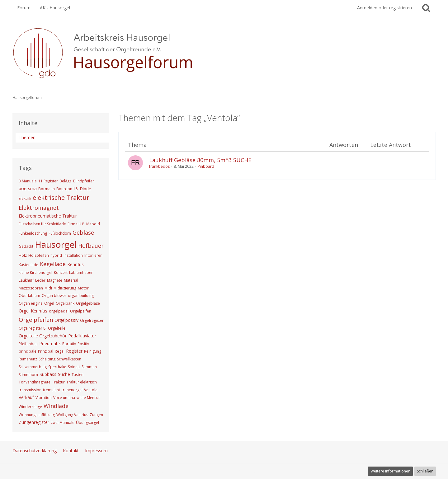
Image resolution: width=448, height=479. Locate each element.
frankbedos (159, 166)
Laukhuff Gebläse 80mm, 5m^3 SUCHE (200, 160)
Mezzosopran (31, 288)
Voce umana (64, 398)
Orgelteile (57, 328)
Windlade (56, 406)
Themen (27, 137)
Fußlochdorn (60, 233)
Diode (85, 189)
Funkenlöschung (33, 233)
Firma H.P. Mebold (84, 224)
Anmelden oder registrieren (384, 8)
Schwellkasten (69, 359)
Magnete (55, 280)
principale (28, 351)
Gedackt (26, 246)
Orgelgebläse (88, 303)
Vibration (44, 398)
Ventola (91, 390)
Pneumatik (50, 343)
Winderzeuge (30, 407)
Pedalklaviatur (82, 336)
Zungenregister (34, 422)
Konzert (61, 272)
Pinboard (206, 166)
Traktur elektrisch (82, 382)
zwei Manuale (63, 423)
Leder (40, 280)
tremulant (52, 390)
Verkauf (26, 397)
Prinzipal (46, 351)
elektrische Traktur (61, 197)
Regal (60, 351)
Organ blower (54, 296)
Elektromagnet (39, 208)
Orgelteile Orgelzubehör (43, 336)
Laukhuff (26, 280)
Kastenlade (28, 265)
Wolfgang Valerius (72, 415)
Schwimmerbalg (33, 367)
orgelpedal (59, 311)
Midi (48, 288)
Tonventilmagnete (35, 382)
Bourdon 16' (67, 189)
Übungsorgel (87, 423)
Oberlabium (29, 296)
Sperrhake (57, 367)
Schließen (425, 471)
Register (74, 351)
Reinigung (93, 351)
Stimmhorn (28, 375)
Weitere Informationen (390, 471)
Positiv (83, 344)
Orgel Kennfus (33, 311)
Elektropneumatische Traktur (48, 216)
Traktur (58, 382)
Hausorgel (56, 244)
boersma (28, 188)
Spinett (74, 367)
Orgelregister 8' (33, 328)
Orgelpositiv (66, 320)
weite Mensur (88, 398)
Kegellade (53, 264)
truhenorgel (72, 390)
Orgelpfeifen (36, 320)
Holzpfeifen (39, 255)
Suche (64, 374)
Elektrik (25, 198)
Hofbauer (91, 246)
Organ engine (31, 303)
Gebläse (83, 232)
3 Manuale (28, 181)
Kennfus (75, 264)
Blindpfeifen (84, 181)
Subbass (48, 374)
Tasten (78, 375)
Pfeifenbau (28, 344)
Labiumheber (81, 272)
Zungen (96, 415)
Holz (23, 255)
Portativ (69, 344)
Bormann (47, 189)
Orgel (49, 303)
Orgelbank (65, 303)
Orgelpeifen (81, 311)
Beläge (66, 181)
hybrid (56, 255)
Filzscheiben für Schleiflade (42, 224)
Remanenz (28, 359)
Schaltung (47, 359)
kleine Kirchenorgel (35, 272)
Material (71, 280)
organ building (81, 296)
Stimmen (89, 367)
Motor (83, 288)
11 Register (48, 181)
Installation (73, 255)
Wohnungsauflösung (37, 415)
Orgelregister (92, 320)
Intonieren (93, 255)
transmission (30, 390)
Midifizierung (65, 288)
